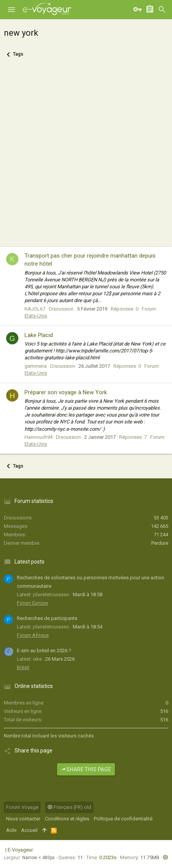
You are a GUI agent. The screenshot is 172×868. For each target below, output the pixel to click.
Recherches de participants (47, 618)
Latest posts (29, 562)
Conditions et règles (67, 819)
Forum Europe (32, 603)
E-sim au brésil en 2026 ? (44, 651)
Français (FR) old (69, 807)
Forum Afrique (33, 635)
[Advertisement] (86, 157)
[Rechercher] (162, 10)
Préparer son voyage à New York (66, 392)
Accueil (29, 830)
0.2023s (108, 857)
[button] (11, 10)
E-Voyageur (20, 850)
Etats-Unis (36, 316)
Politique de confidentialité (123, 819)
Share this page (86, 769)
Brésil (23, 667)
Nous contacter (23, 819)
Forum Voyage (22, 807)
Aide (11, 830)
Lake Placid (39, 335)
